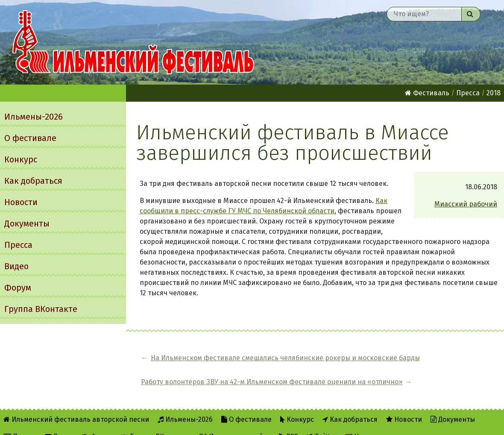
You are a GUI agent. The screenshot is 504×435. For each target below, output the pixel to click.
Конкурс (21, 159)
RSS (289, 423)
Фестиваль (427, 93)
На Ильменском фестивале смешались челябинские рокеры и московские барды (221, 363)
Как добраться (33, 181)
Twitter (322, 423)
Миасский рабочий (466, 204)
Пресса (18, 245)
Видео (16, 266)
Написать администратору (394, 423)
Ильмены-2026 (34, 117)
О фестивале (30, 138)
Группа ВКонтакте (41, 309)
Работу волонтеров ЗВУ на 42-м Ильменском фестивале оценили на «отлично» (420, 363)
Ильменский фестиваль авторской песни (133, 42)
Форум (18, 288)
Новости (21, 202)
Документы (27, 223)
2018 (494, 93)
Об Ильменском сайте (234, 423)
